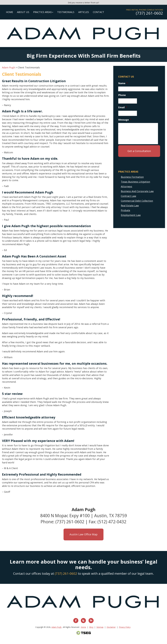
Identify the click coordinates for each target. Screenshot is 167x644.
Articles (84, 12)
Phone (122, 95)
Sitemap (100, 627)
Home (9, 12)
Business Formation (132, 177)
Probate (125, 210)
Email (123, 107)
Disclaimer (111, 627)
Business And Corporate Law (137, 191)
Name (123, 83)
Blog (91, 627)
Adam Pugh (57, 627)
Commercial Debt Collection (137, 201)
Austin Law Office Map (83, 534)
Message (125, 120)
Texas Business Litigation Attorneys (135, 184)
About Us (23, 12)
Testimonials (66, 12)
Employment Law (131, 215)
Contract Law (128, 196)
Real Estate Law (130, 206)
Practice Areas (43, 12)
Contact (98, 12)
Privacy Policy (125, 627)
